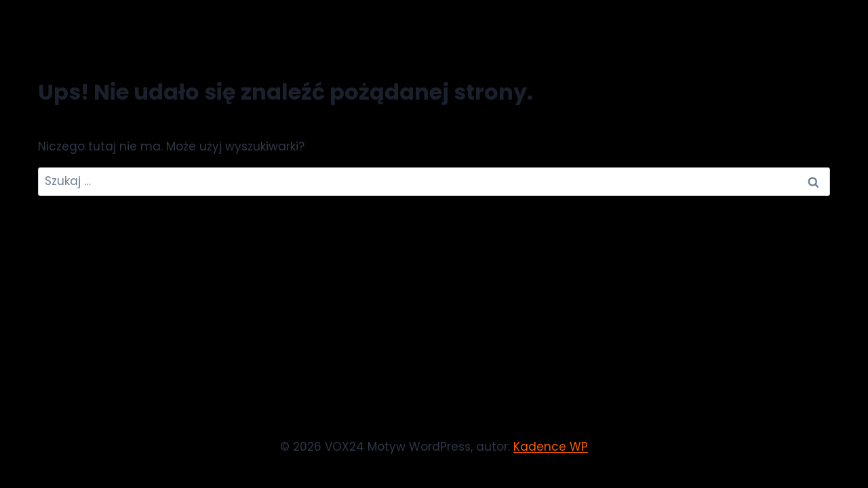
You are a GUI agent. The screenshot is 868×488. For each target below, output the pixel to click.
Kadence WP (551, 447)
